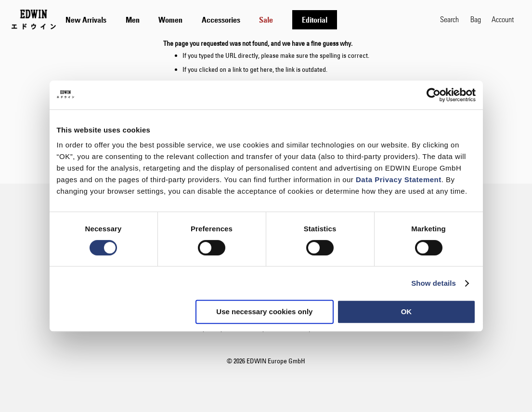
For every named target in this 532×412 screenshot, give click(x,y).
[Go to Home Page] (34, 19)
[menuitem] (86, 20)
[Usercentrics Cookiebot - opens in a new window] (434, 95)
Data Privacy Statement (399, 179)
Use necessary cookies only (264, 312)
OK (407, 312)
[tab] (248, 20)
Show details (434, 283)
